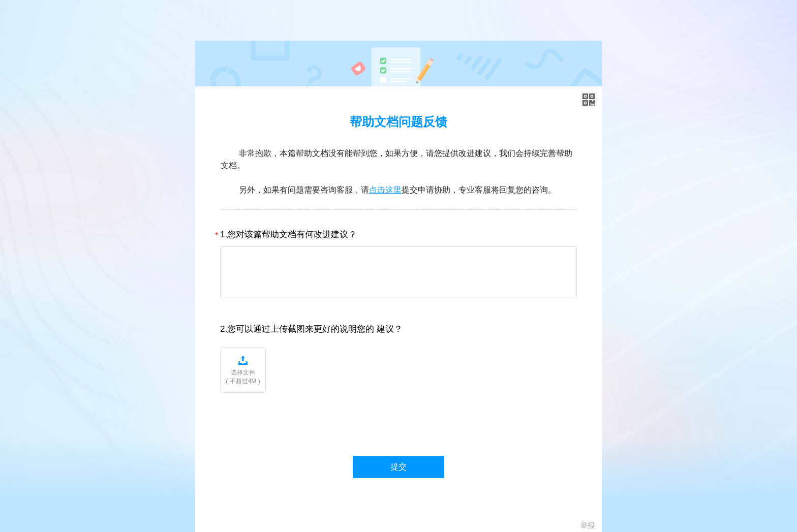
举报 (588, 525)
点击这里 (385, 190)
